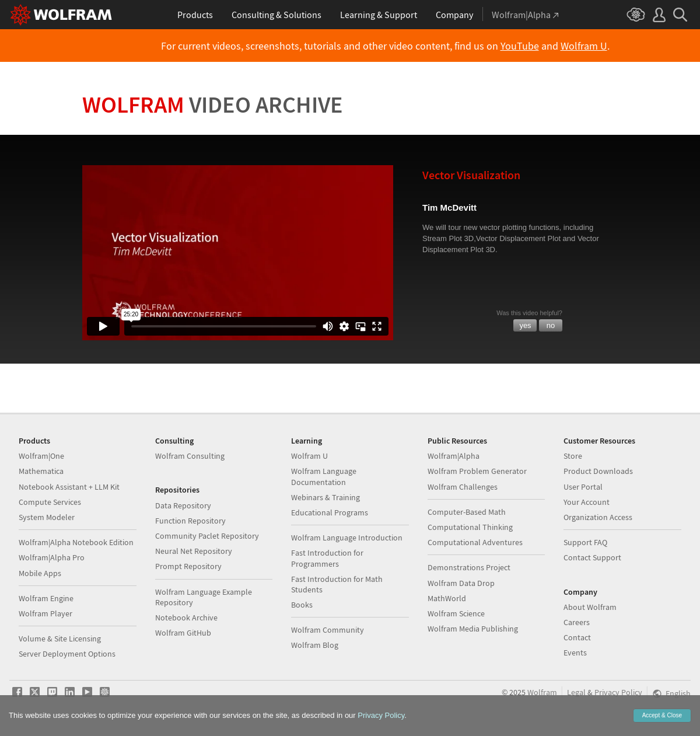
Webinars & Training (325, 497)
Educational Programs (330, 512)
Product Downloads (598, 471)
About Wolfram (590, 607)
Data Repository (183, 505)
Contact (577, 637)
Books (302, 605)
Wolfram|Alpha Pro (52, 557)
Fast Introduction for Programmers (327, 558)
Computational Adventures (475, 542)
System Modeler (47, 517)
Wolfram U (584, 46)
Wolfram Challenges (463, 487)
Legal (576, 692)
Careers (577, 622)
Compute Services (50, 502)
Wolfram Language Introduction (347, 538)
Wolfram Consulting (190, 456)
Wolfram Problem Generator (477, 471)
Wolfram (213, 104)
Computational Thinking (470, 527)
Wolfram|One (41, 456)
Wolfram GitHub (183, 633)
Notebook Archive (186, 618)
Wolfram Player (45, 613)
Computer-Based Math (467, 512)
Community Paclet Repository (207, 536)
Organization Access (598, 517)
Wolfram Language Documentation (324, 476)
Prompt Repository (188, 566)
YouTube (520, 46)
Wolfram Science (456, 613)
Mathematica (41, 471)
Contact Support (592, 557)
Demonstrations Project (469, 567)
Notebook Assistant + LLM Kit (69, 487)
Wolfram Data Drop (461, 583)
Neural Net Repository (194, 551)
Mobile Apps (40, 573)
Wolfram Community (328, 630)
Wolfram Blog (315, 645)
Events (575, 653)
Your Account (587, 502)
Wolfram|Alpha (454, 456)
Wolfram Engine (46, 598)
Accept (662, 715)
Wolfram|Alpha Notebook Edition (76, 542)
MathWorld (447, 598)
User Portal (583, 487)
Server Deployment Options (67, 654)
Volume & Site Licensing (60, 639)
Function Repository (190, 521)
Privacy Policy (618, 692)
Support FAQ (585, 542)
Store (573, 456)
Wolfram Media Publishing (473, 629)
